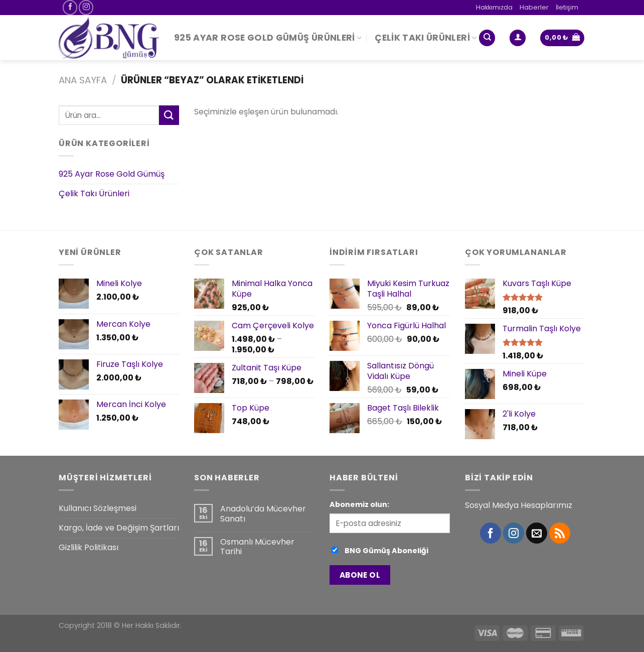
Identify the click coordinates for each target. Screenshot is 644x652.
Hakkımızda (494, 7)
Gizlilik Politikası (89, 547)
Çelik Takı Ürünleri (426, 38)
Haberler (534, 7)
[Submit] (169, 115)
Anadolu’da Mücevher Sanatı (263, 513)
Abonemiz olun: (359, 504)
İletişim (567, 7)
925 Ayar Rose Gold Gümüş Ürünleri (268, 38)
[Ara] (487, 38)
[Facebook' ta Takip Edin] (70, 7)
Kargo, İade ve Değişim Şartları (119, 528)
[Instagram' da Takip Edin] (86, 7)
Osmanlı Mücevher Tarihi (257, 547)
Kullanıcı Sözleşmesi (98, 508)
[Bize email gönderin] (537, 533)
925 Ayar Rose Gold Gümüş (112, 174)
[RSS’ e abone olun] (560, 533)
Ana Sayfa (83, 80)
